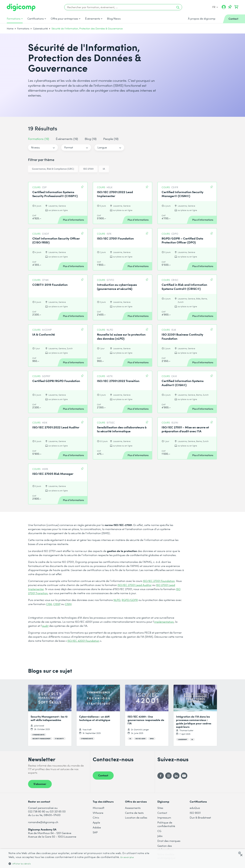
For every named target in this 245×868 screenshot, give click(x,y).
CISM (68, 604)
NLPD (117, 600)
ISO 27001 (88, 169)
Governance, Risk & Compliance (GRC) (53, 169)
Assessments (133, 808)
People (111, 139)
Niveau (35, 147)
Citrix (96, 817)
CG (159, 831)
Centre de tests (134, 813)
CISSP (57, 604)
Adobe (97, 827)
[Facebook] (161, 776)
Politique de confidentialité (166, 824)
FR (215, 7)
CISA (49, 604)
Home (10, 28)
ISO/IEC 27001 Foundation (159, 581)
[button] (82, 863)
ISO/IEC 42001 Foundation (83, 641)
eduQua (195, 808)
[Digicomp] (21, 7)
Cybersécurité (40, 28)
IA (104, 169)
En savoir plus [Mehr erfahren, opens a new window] (127, 857)
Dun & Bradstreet (200, 817)
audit (45, 626)
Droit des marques (169, 841)
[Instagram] (168, 776)
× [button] (241, 855)
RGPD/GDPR (130, 600)
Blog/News (114, 19)
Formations (14, 19)
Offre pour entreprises (64, 19)
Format (69, 147)
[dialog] (122, 858)
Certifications (36, 19)
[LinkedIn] (176, 776)
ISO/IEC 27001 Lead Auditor (135, 585)
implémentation (164, 622)
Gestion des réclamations (165, 847)
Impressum (164, 817)
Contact (103, 775)
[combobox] (240, 853)
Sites (160, 808)
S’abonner (40, 784)
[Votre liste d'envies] (230, 7)
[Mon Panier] (236, 7)
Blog (91, 139)
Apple (96, 822)
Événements (93, 19)
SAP (95, 832)
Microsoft (99, 808)
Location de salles (136, 817)
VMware (98, 813)
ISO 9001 (195, 813)
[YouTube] (184, 776)
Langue (102, 147)
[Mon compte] (224, 8)
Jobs (160, 836)
